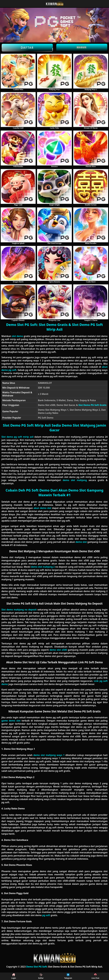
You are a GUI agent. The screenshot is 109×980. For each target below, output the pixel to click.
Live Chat (95, 976)
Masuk (82, 47)
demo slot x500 (58, 650)
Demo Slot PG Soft (37, 967)
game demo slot (11, 721)
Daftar (27, 48)
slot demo (17, 336)
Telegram (68, 976)
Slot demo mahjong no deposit (19, 610)
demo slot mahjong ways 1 (49, 755)
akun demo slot (42, 508)
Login (14, 976)
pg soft (46, 915)
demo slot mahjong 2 (43, 567)
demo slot (81, 542)
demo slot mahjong (75, 480)
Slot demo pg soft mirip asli (17, 437)
